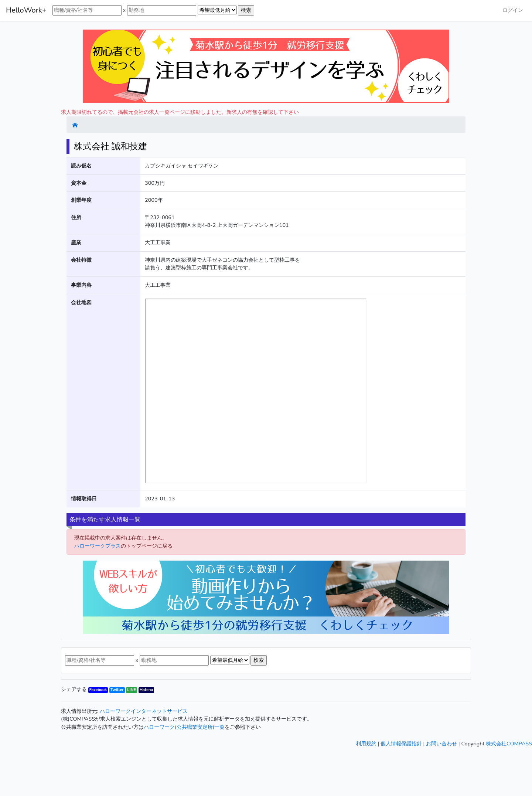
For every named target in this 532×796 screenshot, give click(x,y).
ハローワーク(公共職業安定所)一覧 (184, 727)
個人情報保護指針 (401, 744)
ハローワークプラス (98, 546)
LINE (132, 690)
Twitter (117, 690)
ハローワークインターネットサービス (144, 711)
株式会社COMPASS (509, 744)
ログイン (513, 10)
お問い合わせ (441, 744)
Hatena (146, 690)
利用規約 (366, 744)
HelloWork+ (26, 10)
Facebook (98, 690)
